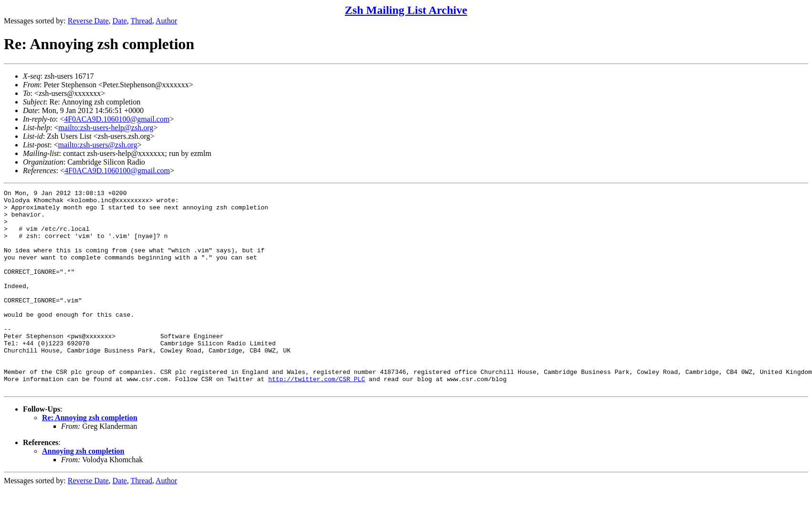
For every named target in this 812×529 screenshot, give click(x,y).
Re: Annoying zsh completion (90, 458)
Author (166, 21)
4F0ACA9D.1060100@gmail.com (117, 119)
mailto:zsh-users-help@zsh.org (106, 128)
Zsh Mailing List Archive (406, 10)
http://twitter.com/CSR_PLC (317, 417)
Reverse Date (88, 21)
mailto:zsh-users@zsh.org (97, 145)
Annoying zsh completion (83, 491)
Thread (141, 21)
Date (120, 21)
